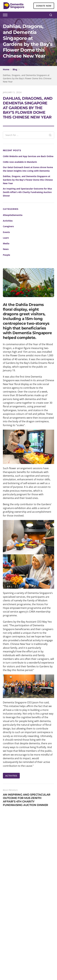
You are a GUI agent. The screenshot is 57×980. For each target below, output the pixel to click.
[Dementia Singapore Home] (14, 6)
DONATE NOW (44, 6)
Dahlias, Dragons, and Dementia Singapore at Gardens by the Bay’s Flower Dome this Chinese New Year (28, 180)
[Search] (51, 15)
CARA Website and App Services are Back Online (28, 156)
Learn (6, 238)
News (6, 249)
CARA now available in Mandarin (20, 162)
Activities (8, 221)
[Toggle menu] (5, 15)
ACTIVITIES (11, 776)
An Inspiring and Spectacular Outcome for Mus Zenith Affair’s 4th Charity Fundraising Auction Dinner (27, 192)
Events (6, 232)
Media (6, 243)
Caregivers (8, 226)
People (6, 255)
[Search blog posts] (25, 135)
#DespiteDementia (13, 215)
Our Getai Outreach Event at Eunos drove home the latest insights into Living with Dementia (28, 169)
